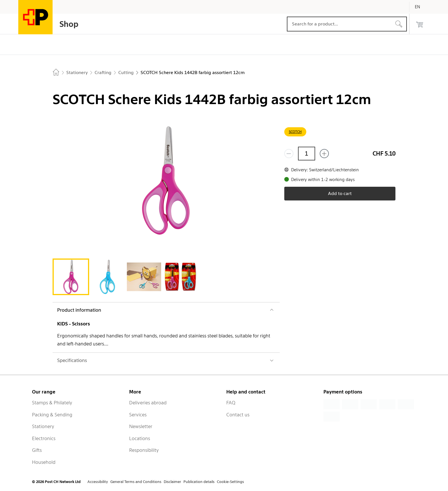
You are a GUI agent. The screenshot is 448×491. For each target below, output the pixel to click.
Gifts (37, 450)
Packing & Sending (52, 415)
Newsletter (141, 426)
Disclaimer (172, 482)
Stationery (43, 426)
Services (138, 415)
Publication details (199, 482)
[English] (422, 7)
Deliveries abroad (148, 403)
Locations (140, 438)
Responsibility (144, 450)
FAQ (231, 403)
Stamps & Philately (52, 403)
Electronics (44, 438)
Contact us (238, 415)
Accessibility (98, 482)
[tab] (71, 277)
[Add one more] (324, 154)
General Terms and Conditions (136, 482)
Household (44, 462)
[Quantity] (307, 154)
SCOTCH (295, 132)
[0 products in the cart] (420, 24)
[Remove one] (289, 154)
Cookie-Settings (230, 482)
